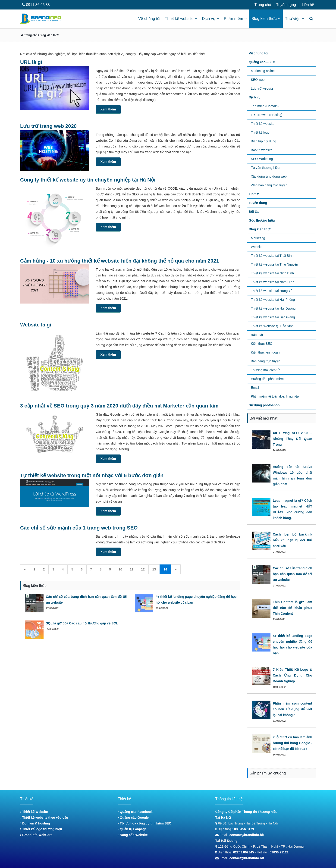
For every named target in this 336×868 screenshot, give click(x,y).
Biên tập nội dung (263, 141)
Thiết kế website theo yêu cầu (44, 818)
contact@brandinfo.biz (247, 835)
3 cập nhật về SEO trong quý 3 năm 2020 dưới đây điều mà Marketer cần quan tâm (119, 406)
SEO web (258, 80)
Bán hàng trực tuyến (265, 361)
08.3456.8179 (244, 829)
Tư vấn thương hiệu (265, 168)
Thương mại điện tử (265, 370)
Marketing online (263, 71)
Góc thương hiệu (262, 220)
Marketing (258, 238)
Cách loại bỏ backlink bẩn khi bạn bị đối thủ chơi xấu (292, 540)
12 (143, 569)
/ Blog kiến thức (48, 35)
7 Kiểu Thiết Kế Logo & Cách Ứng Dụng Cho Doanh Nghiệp (292, 675)
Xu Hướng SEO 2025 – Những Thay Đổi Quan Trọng (292, 439)
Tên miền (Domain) (265, 106)
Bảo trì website (262, 150)
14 (165, 569)
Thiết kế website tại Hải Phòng (273, 300)
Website (257, 247)
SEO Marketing (262, 159)
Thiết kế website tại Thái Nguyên (274, 264)
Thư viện (295, 19)
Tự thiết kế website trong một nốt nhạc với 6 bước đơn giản (92, 475)
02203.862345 (244, 852)
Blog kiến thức (266, 19)
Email (255, 388)
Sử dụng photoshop (264, 405)
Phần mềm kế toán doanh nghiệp (275, 396)
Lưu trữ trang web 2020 (48, 126)
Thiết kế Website (34, 812)
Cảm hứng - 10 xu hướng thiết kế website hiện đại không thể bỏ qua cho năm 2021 (120, 261)
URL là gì (31, 62)
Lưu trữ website (262, 88)
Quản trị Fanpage (132, 829)
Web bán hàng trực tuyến (269, 185)
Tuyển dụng (286, 5)
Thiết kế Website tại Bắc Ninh (272, 326)
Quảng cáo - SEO (262, 62)
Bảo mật (257, 335)
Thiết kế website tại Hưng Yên (273, 291)
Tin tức (254, 194)
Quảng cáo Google (133, 818)
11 (132, 569)
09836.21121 (279, 852)
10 (120, 569)
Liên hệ (308, 5)
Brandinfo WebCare (36, 835)
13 (154, 569)
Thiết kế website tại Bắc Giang (273, 317)
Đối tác (254, 212)
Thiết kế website (181, 19)
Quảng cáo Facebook (135, 812)
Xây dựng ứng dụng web (269, 176)
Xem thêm (108, 109)
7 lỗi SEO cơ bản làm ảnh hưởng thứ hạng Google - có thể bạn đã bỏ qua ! (292, 743)
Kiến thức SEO (262, 344)
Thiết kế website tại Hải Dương (273, 308)
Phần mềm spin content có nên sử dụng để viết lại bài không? (292, 709)
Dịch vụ (210, 19)
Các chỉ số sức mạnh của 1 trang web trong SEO (79, 528)
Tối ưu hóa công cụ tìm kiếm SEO (144, 823)
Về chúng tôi (149, 19)
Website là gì (36, 325)
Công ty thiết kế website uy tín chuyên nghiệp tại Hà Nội (88, 180)
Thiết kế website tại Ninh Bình (272, 273)
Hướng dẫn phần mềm (267, 379)
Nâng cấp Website (133, 835)
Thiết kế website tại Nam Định (273, 282)
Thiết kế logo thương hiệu (41, 829)
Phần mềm (235, 19)
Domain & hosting (35, 823)
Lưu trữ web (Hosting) (267, 115)
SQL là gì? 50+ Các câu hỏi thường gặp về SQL (82, 623)
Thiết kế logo (260, 132)
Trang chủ (263, 5)
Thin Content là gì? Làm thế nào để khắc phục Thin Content (292, 608)
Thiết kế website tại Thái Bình (272, 256)
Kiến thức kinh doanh (266, 352)
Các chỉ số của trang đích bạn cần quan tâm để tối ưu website (292, 574)
